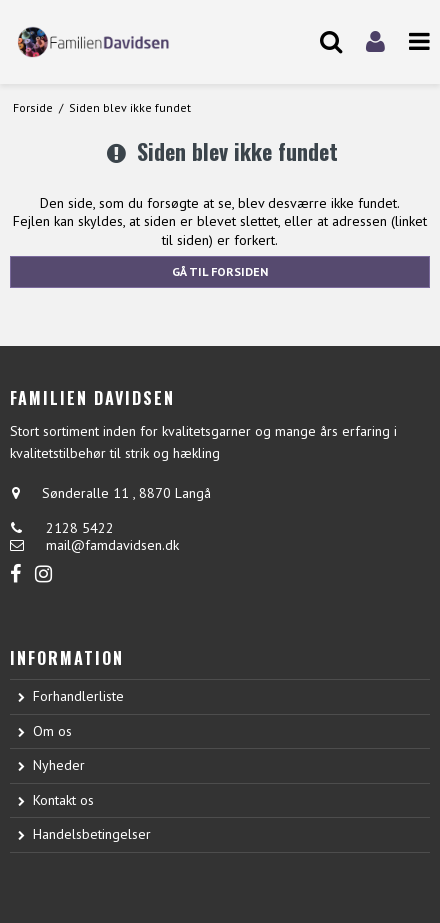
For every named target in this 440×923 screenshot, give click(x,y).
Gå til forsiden (220, 271)
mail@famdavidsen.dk (112, 545)
